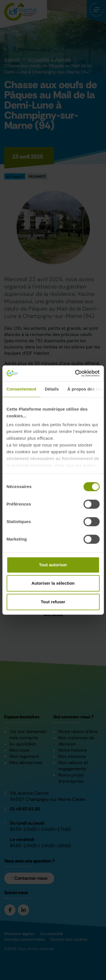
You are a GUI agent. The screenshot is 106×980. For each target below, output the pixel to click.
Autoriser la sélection (53, 583)
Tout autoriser (53, 565)
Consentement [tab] (21, 389)
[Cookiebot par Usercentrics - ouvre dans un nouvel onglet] (75, 373)
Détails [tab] (52, 389)
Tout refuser (53, 602)
